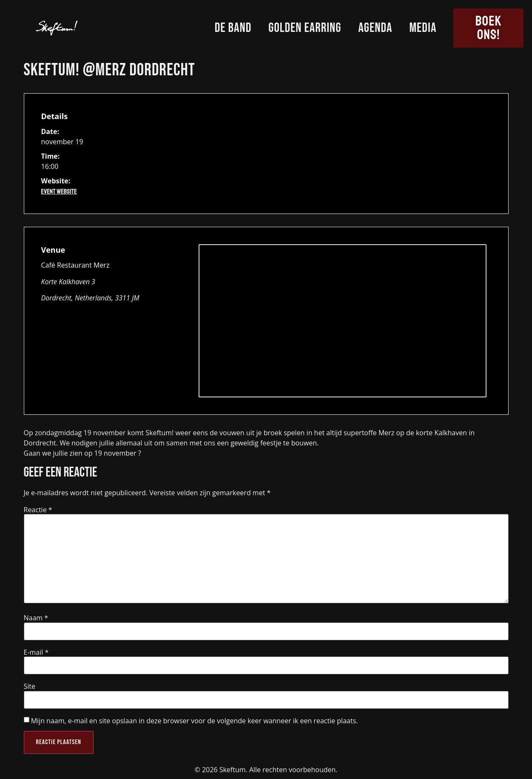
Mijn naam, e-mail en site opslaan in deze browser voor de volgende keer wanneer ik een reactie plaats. (195, 721)
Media (423, 28)
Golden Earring (305, 28)
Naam (36, 618)
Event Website (59, 191)
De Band (233, 28)
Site (30, 686)
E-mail (36, 652)
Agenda (375, 28)
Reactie (38, 510)
